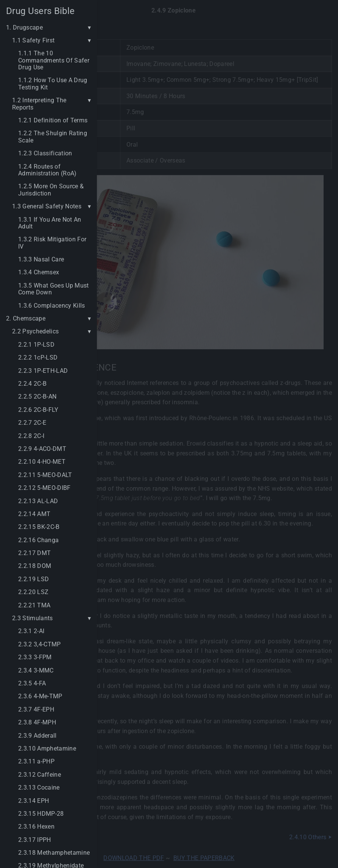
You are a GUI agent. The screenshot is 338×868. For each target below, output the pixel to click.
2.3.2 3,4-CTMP (40, 644)
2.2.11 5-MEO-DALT (45, 475)
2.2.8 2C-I (31, 436)
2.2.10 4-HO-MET (42, 462)
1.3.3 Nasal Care (41, 260)
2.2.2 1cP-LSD (38, 358)
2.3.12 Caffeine (40, 775)
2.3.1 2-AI (31, 631)
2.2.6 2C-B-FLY (38, 410)
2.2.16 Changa (38, 540)
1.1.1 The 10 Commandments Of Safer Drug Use (54, 60)
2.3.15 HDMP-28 (41, 814)
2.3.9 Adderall (37, 736)
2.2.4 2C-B (32, 384)
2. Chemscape (26, 319)
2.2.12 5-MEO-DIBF (44, 488)
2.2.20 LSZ (33, 592)
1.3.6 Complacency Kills (52, 306)
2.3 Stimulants (33, 618)
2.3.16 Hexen (36, 827)
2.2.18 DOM (35, 566)
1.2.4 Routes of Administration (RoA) (48, 170)
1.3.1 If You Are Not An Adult (50, 223)
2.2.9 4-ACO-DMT (42, 449)
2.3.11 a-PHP (36, 762)
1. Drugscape (24, 28)
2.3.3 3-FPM (35, 657)
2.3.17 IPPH (35, 840)
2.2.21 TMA (34, 605)
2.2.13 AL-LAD (38, 501)
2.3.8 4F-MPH (37, 723)
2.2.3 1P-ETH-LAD (43, 371)
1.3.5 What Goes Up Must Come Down (54, 289)
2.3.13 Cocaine (39, 788)
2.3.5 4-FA (32, 683)
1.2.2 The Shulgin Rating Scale (53, 137)
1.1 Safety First (33, 41)
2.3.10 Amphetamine (47, 749)
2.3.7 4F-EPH (36, 710)
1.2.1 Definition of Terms (53, 120)
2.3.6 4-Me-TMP (40, 696)
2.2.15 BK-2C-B (39, 527)
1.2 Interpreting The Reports (39, 104)
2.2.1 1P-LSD (36, 345)
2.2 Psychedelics (35, 332)
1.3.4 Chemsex (39, 272)
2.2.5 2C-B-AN (37, 397)
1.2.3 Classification (45, 153)
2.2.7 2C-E (32, 423)
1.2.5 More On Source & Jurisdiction (51, 190)
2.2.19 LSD (33, 579)
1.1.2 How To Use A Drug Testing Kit (53, 84)
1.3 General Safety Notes (47, 206)
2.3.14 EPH (33, 801)
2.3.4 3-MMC (36, 671)
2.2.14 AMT (34, 514)
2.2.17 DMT (34, 553)
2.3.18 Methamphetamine (54, 853)
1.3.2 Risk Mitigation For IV (52, 243)
